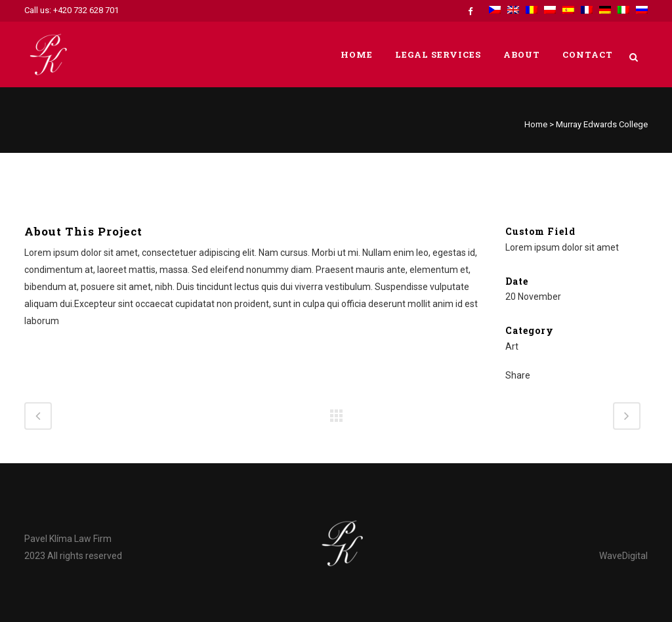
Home (536, 124)
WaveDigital (623, 556)
